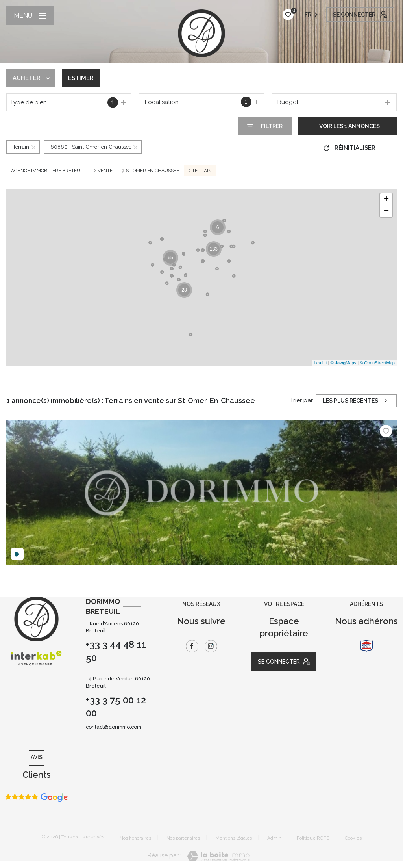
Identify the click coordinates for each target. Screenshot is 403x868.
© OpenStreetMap (377, 363)
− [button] (386, 211)
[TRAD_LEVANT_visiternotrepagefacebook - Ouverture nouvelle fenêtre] (192, 646)
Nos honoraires (135, 838)
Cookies (353, 838)
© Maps (344, 363)
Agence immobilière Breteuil (48, 171)
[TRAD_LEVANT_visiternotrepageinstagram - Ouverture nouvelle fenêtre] (211, 646)
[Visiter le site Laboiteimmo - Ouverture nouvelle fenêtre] (218, 856)
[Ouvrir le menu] (30, 16)
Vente (105, 171)
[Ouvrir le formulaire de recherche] (265, 126)
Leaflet (321, 363)
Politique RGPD (313, 838)
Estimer (81, 78)
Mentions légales (234, 838)
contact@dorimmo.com (114, 727)
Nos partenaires (183, 838)
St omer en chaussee (153, 171)
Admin (274, 838)
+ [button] (386, 199)
